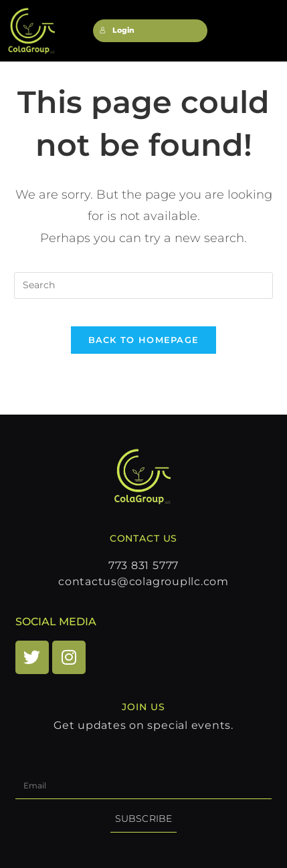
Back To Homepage (144, 340)
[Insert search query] (143, 286)
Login (117, 30)
